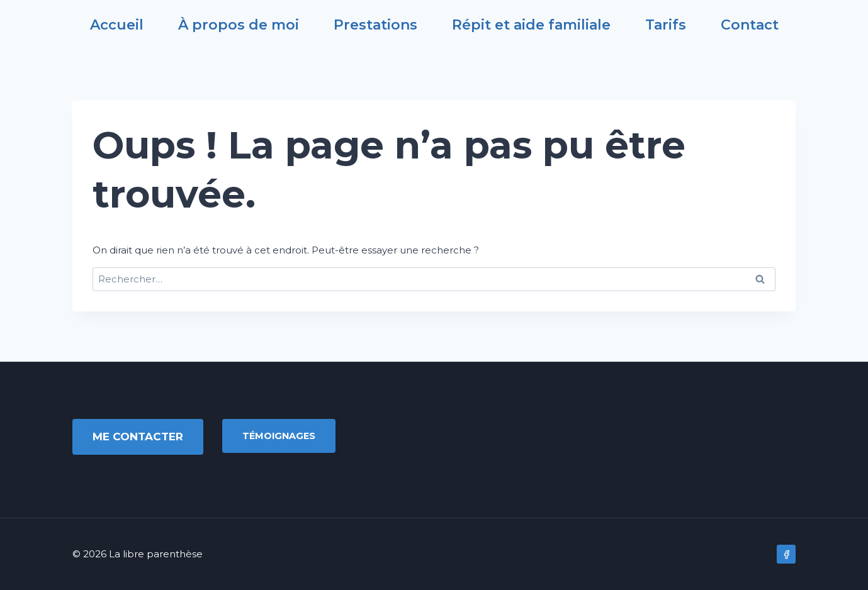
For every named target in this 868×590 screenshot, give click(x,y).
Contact (750, 25)
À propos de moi (239, 25)
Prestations (375, 25)
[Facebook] (786, 554)
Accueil (117, 25)
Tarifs (666, 25)
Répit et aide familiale (531, 25)
